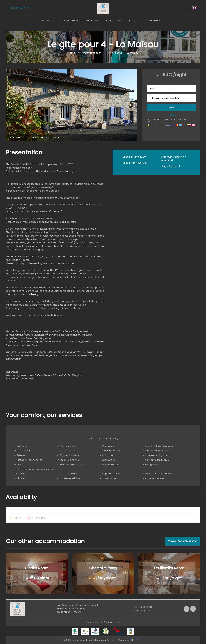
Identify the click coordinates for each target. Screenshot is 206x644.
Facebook (62, 171)
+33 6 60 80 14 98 (141, 607)
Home (71, 53)
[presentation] (10, 105)
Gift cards (92, 21)
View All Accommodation (183, 541)
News (121, 21)
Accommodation (69, 21)
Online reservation (156, 21)
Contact (134, 21)
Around (108, 21)
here (34, 294)
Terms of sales (112, 622)
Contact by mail (140, 610)
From (153, 88)
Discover (46, 21)
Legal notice (93, 622)
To (174, 88)
